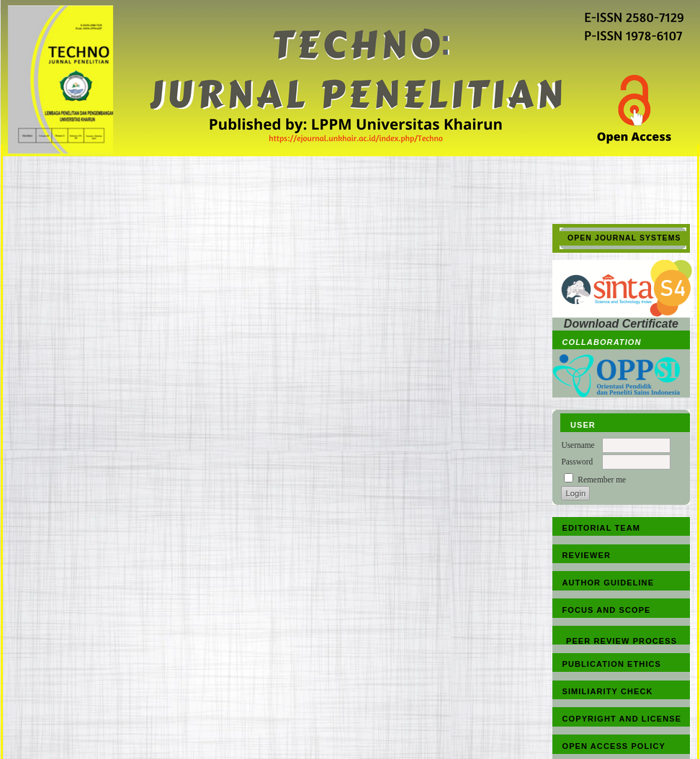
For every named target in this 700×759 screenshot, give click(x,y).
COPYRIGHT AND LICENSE (622, 719)
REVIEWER (587, 555)
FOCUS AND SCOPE (607, 610)
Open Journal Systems (624, 238)
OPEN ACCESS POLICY (614, 746)
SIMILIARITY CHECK (608, 691)
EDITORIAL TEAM (602, 528)
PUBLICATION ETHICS (612, 664)
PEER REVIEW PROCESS (622, 641)
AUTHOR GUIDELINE (609, 583)
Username (578, 445)
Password (577, 462)
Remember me (602, 480)
